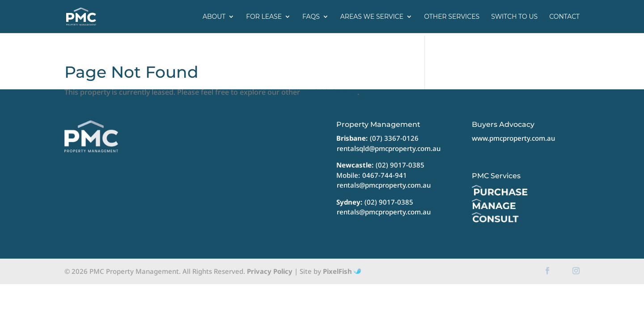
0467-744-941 (385, 175)
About (214, 17)
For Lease (264, 17)
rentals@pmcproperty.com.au (384, 185)
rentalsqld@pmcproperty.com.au (389, 148)
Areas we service (372, 17)
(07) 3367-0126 (394, 138)
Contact (564, 17)
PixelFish (342, 271)
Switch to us (514, 17)
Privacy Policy (270, 271)
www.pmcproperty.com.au (513, 138)
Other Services (452, 17)
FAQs (311, 17)
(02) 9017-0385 (400, 165)
